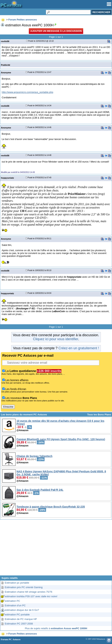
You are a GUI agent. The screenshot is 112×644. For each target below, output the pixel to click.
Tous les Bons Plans (99, 415)
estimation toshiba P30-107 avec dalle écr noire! (31, 596)
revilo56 (5, 41)
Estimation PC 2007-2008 (19, 624)
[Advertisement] (56, 549)
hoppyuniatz (7, 178)
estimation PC (12, 601)
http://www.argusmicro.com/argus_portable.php (27, 92)
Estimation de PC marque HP (21, 619)
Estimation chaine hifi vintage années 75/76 (29, 592)
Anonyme (6, 72)
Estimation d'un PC (15, 605)
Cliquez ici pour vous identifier (56, 339)
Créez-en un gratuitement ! (79, 348)
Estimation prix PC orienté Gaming (24, 587)
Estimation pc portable (17, 583)
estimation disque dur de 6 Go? (22, 610)
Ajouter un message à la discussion (56, 31)
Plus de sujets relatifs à (56, 628)
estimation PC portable (17, 615)
